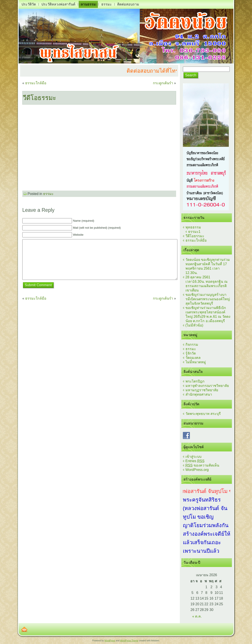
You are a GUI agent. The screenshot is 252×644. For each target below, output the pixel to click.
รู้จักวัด (191, 353)
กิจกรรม (192, 345)
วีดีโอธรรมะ (39, 98)
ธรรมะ (48, 194)
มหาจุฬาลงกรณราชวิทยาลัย (207, 386)
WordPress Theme (129, 641)
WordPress (110, 641)
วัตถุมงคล (193, 358)
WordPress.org (197, 470)
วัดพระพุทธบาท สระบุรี (203, 414)
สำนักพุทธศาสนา (199, 394)
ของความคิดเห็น (202, 465)
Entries (195, 461)
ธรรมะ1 (194, 232)
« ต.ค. (197, 616)
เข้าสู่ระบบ (193, 457)
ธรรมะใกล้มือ (36, 83)
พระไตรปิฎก (195, 381)
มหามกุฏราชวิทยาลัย (202, 390)
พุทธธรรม (193, 227)
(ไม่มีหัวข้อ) (194, 325)
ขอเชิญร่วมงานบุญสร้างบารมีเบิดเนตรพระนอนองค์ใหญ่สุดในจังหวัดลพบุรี (208, 299)
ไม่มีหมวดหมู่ (196, 362)
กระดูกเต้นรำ (163, 83)
